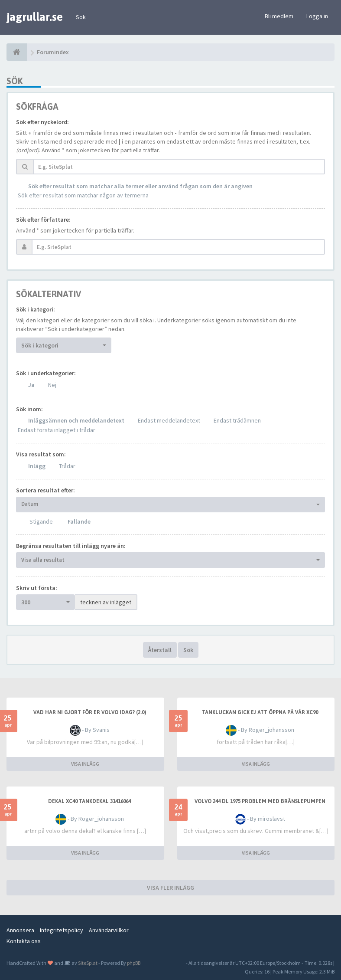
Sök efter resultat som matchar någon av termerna (83, 195)
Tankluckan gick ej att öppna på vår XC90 (260, 712)
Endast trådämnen (237, 420)
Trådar (67, 466)
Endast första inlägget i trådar (57, 430)
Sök (81, 17)
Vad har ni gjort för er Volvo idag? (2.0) (90, 712)
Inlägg (37, 466)
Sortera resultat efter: (45, 490)
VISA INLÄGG (85, 764)
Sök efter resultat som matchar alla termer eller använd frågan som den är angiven (140, 186)
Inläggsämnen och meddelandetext (76, 420)
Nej (52, 385)
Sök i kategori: (36, 309)
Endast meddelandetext (169, 420)
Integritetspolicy (62, 930)
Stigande (41, 521)
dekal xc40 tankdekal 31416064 (89, 801)
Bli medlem (279, 16)
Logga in (317, 16)
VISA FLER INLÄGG (170, 888)
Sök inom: (29, 409)
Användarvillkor (109, 930)
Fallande (79, 521)
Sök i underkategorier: (46, 373)
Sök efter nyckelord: (42, 122)
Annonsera (20, 930)
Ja (31, 385)
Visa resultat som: (41, 454)
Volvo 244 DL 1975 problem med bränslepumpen (260, 801)
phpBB (134, 963)
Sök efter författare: (43, 220)
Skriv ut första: (37, 588)
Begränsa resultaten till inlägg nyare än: (71, 546)
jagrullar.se (35, 17)
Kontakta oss (24, 941)
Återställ (160, 650)
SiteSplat (87, 963)
